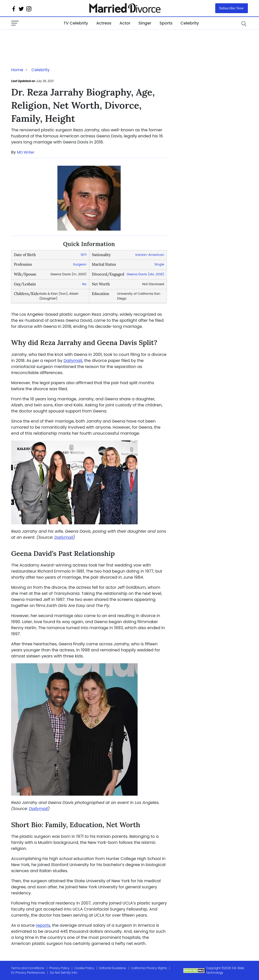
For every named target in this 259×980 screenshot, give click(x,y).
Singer (145, 23)
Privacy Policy (59, 968)
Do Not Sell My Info (63, 973)
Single (159, 264)
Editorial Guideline (113, 968)
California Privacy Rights (149, 968)
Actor (125, 23)
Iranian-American (150, 255)
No (84, 284)
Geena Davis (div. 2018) (145, 274)
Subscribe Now (232, 8)
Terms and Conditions (28, 968)
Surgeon (80, 264)
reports (43, 925)
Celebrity (190, 23)
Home (17, 70)
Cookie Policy (84, 968)
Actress (104, 23)
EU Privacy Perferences (28, 973)
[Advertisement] (52, 40)
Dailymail (73, 361)
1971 (84, 255)
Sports (166, 23)
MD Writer (26, 152)
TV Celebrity (76, 23)
